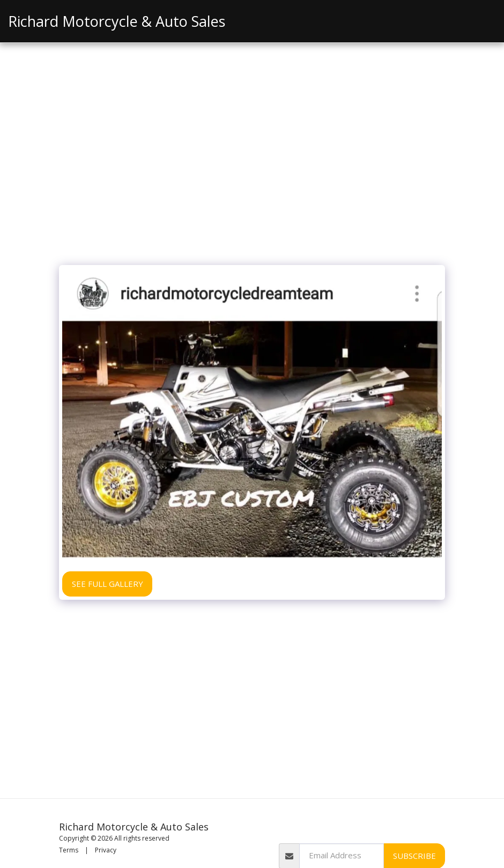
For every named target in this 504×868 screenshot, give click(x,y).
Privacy (106, 850)
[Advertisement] (252, 179)
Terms (69, 850)
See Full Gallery (108, 584)
